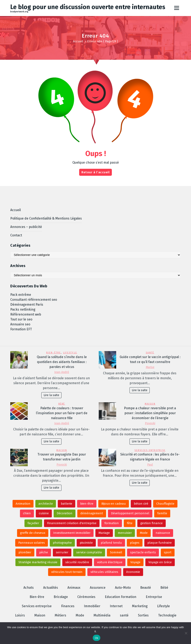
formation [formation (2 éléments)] (112, 523)
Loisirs (20, 615)
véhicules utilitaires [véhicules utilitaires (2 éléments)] (104, 572)
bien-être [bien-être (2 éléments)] (87, 504)
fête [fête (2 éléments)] (130, 523)
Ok (97, 638)
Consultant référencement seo (34, 300)
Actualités (51, 588)
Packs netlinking (23, 309)
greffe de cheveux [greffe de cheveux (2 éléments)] (33, 533)
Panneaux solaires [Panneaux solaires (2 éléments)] (32, 543)
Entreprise (154, 597)
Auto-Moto (123, 588)
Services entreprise (150, 450)
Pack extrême (21, 295)
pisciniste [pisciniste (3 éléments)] (86, 543)
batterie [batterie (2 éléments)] (67, 504)
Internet (116, 606)
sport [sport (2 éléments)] (168, 552)
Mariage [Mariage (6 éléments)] (104, 533)
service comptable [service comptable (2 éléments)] (89, 552)
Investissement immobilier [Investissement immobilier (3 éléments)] (72, 533)
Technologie (167, 615)
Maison (150, 404)
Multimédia (102, 615)
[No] (186, 633)
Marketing (140, 606)
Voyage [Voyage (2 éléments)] (135, 562)
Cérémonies (86, 597)
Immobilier (92, 606)
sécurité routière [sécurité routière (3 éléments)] (77, 562)
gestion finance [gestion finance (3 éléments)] (152, 523)
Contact (16, 235)
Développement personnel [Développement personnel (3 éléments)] (130, 513)
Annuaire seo (20, 324)
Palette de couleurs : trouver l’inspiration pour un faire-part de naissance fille (62, 413)
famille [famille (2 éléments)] (162, 513)
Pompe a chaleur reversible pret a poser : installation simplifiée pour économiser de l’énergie (150, 413)
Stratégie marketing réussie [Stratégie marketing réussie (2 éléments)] (38, 562)
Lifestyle (70, 353)
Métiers (60, 615)
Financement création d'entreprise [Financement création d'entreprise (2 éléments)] (72, 523)
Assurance (98, 588)
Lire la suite (51, 395)
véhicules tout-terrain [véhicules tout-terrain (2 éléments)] (67, 572)
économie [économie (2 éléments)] (133, 572)
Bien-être (54, 353)
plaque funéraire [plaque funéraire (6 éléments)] (160, 543)
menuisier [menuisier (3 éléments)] (125, 533)
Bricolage (61, 597)
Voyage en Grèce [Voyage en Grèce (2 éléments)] (160, 562)
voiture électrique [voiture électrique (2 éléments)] (110, 562)
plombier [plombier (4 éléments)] (25, 552)
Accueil (78, 41)
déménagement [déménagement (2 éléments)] (92, 513)
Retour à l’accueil (95, 172)
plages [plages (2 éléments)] (135, 543)
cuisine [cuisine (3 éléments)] (44, 513)
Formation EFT (21, 329)
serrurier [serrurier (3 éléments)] (62, 552)
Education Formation (121, 597)
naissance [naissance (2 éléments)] (163, 533)
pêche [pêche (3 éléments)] (44, 552)
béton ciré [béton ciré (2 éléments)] (141, 504)
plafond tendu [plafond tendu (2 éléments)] (111, 543)
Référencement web (26, 314)
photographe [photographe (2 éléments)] (62, 543)
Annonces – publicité (26, 227)
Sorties (143, 615)
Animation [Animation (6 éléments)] (23, 504)
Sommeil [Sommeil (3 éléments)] (116, 552)
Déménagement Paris (27, 305)
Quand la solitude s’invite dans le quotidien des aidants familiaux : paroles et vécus (62, 362)
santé (150, 353)
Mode (80, 615)
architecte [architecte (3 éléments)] (46, 504)
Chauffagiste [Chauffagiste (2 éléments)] (165, 504)
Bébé (62, 404)
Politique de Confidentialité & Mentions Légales (46, 218)
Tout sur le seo (21, 319)
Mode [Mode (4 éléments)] (144, 533)
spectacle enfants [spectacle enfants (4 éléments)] (143, 552)
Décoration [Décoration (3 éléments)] (65, 513)
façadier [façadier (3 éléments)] (33, 523)
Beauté (146, 588)
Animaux (74, 588)
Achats (29, 588)
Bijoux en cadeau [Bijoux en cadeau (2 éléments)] (114, 504)
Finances (68, 606)
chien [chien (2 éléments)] (27, 513)
